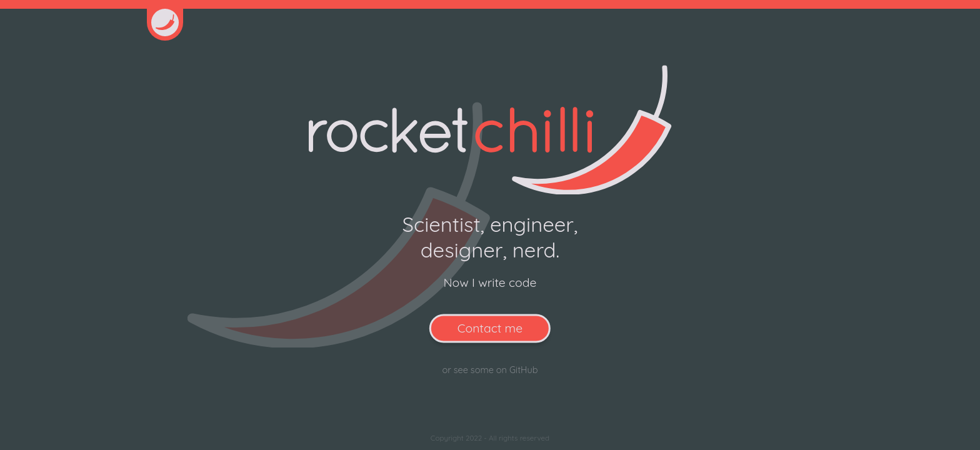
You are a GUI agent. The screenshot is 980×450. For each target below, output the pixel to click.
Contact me (490, 328)
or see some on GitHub (490, 370)
